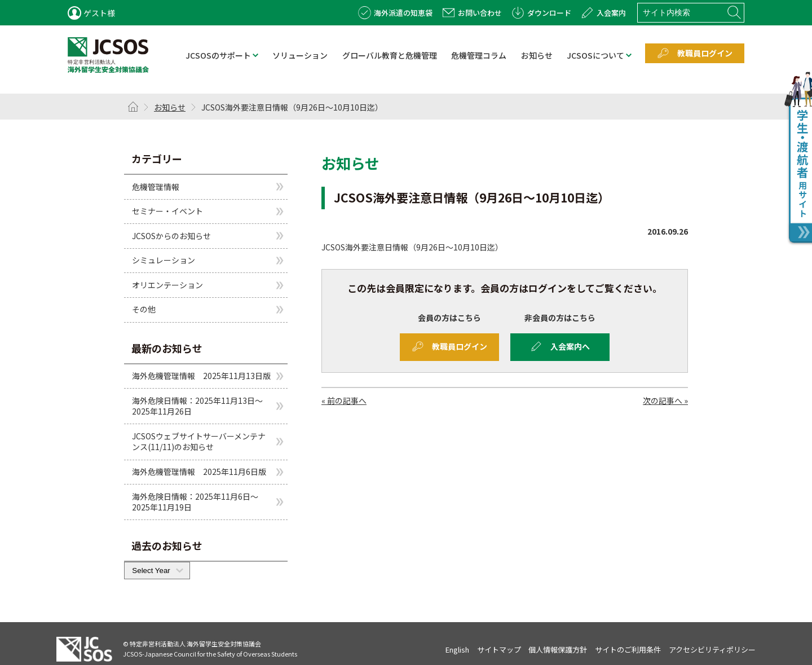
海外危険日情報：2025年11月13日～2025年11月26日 (197, 406)
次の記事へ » (665, 400)
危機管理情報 (156, 186)
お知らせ (170, 107)
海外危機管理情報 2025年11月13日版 (201, 376)
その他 (144, 309)
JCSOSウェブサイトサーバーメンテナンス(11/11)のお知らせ (199, 442)
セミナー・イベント (167, 211)
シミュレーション (164, 260)
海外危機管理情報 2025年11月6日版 (199, 472)
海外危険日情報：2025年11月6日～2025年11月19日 (195, 502)
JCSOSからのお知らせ (171, 236)
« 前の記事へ (344, 400)
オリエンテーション (167, 285)
